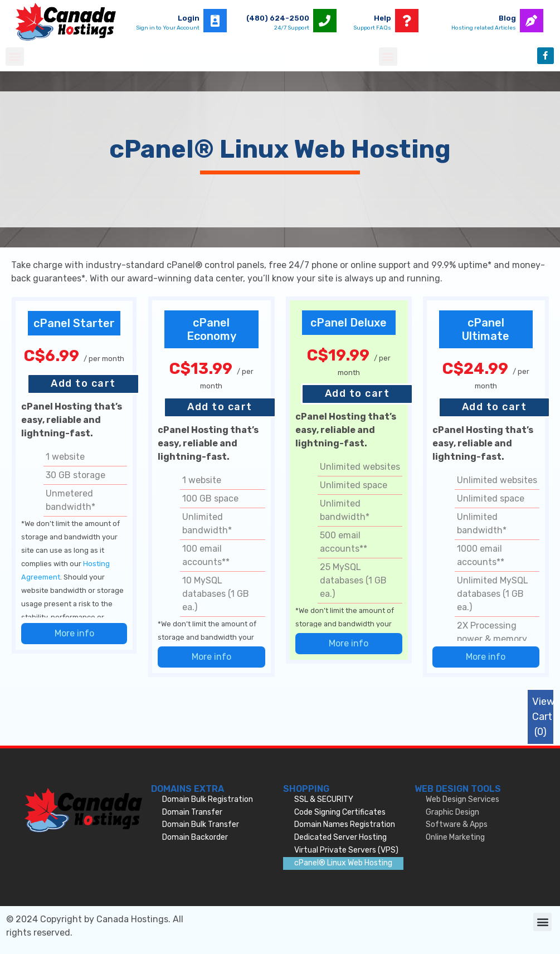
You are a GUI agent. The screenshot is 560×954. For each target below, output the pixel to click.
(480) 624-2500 (278, 18)
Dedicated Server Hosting (340, 837)
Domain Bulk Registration (208, 799)
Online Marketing (455, 837)
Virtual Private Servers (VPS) (346, 850)
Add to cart (83, 383)
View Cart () (543, 717)
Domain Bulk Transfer (201, 824)
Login (189, 18)
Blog (507, 18)
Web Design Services (462, 799)
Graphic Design (452, 812)
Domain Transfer (192, 812)
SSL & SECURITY (324, 799)
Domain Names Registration (345, 824)
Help (383, 18)
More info (74, 633)
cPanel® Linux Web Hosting (343, 863)
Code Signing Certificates (340, 812)
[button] (15, 57)
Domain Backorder (195, 837)
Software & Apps (457, 824)
